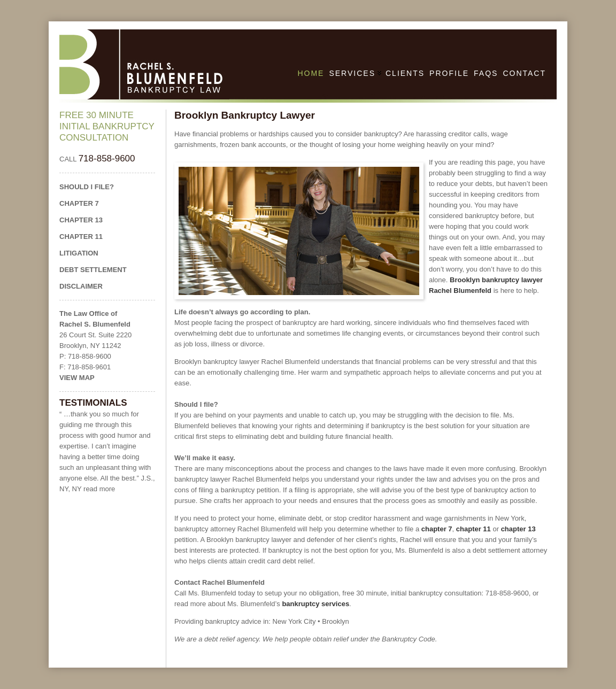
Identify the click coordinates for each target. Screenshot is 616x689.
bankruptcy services (315, 604)
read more (99, 489)
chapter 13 (518, 529)
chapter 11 (473, 529)
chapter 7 (437, 529)
